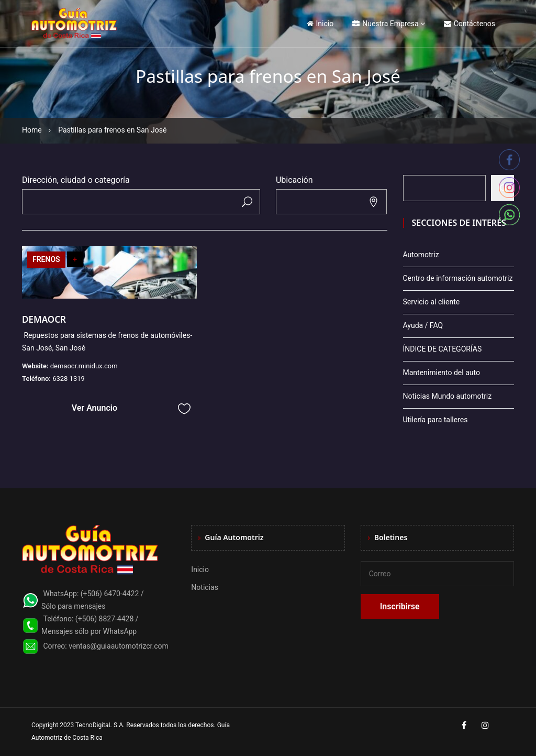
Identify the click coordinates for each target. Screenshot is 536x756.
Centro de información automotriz (458, 278)
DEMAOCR (44, 319)
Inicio (320, 24)
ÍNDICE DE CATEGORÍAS (443, 349)
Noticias (205, 587)
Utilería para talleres (435, 420)
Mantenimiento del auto (442, 372)
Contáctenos (470, 24)
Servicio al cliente (432, 302)
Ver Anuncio (94, 408)
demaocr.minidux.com (84, 366)
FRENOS (46, 259)
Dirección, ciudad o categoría (76, 180)
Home (32, 130)
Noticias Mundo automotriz (448, 396)
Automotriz (421, 255)
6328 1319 (69, 379)
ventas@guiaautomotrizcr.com (119, 646)
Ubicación (294, 180)
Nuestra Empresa (385, 24)
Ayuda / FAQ (423, 325)
